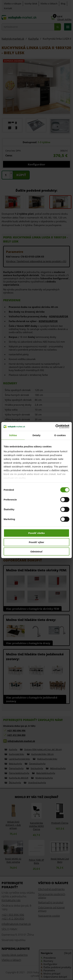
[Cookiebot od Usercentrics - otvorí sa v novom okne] (55, 426)
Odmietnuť (36, 551)
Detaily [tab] (36, 435)
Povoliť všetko (36, 533)
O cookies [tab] (60, 435)
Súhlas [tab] (13, 435)
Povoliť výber (36, 542)
